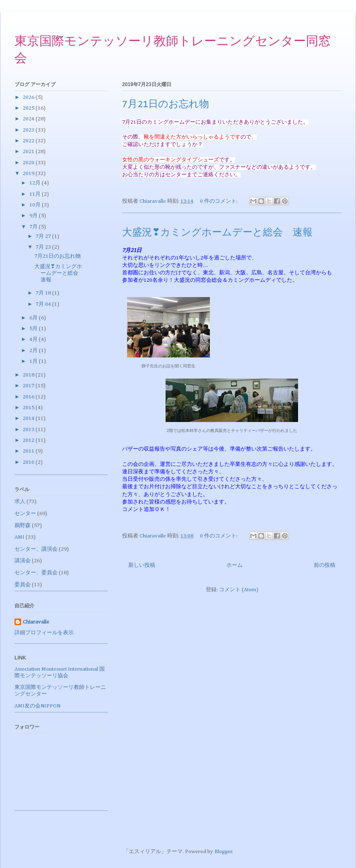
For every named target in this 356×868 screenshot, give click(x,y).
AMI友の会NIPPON (37, 706)
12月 (36, 183)
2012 (29, 440)
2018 (29, 375)
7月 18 (44, 293)
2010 (29, 462)
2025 (29, 108)
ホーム (235, 565)
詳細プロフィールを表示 (44, 633)
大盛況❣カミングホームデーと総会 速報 (217, 233)
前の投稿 (325, 565)
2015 (29, 408)
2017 (29, 386)
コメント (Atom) (239, 590)
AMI (19, 537)
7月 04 (44, 304)
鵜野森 (23, 526)
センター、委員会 (36, 573)
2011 (29, 451)
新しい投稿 (142, 565)
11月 (36, 194)
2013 (29, 430)
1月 (34, 361)
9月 (34, 216)
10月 (36, 205)
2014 (29, 418)
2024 (29, 119)
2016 (29, 397)
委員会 (23, 585)
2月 (34, 351)
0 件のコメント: (219, 201)
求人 (20, 502)
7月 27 (44, 236)
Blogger (223, 852)
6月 (34, 318)
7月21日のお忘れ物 (166, 105)
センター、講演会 (36, 549)
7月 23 (44, 247)
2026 (29, 97)
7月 (34, 227)
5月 (34, 329)
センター (25, 514)
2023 (29, 130)
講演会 (23, 561)
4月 (34, 339)
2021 (29, 152)
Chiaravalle (36, 622)
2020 (29, 163)
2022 (29, 141)
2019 (29, 174)
